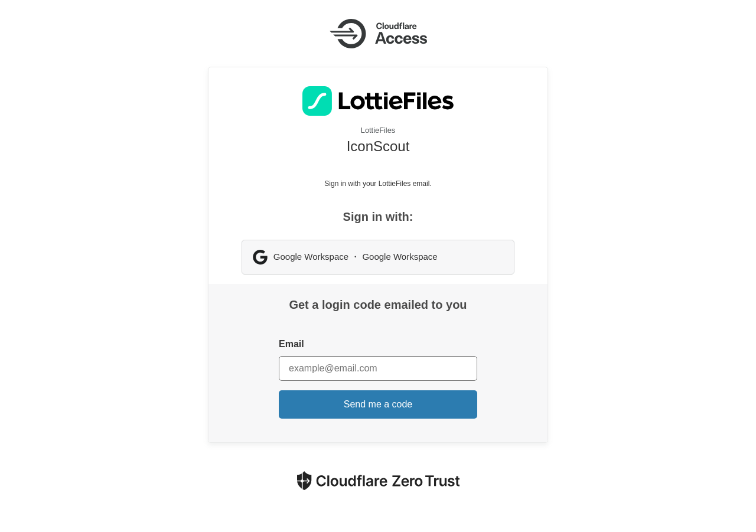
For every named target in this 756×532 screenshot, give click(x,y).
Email (291, 344)
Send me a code (378, 404)
